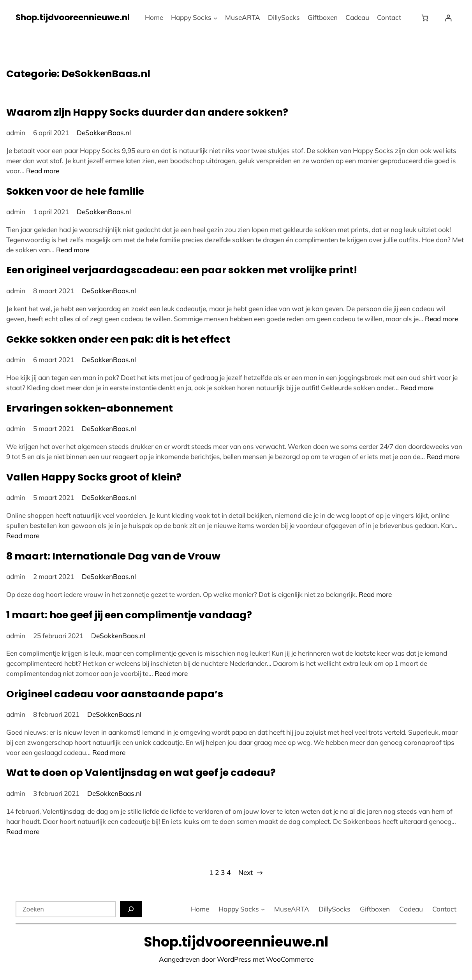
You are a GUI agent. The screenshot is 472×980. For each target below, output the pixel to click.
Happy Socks (191, 17)
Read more (43, 171)
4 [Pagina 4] (229, 872)
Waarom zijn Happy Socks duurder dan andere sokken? (147, 112)
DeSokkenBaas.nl (104, 133)
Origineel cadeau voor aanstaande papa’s (115, 694)
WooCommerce (290, 959)
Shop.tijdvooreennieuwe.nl (73, 17)
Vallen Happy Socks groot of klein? (94, 477)
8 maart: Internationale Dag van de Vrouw (113, 556)
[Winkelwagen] (426, 18)
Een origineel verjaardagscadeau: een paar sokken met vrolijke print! (182, 270)
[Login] (448, 18)
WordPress (234, 959)
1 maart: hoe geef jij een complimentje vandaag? (129, 615)
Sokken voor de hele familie (75, 191)
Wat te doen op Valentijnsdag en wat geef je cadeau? (141, 773)
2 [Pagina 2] (217, 872)
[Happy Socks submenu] (215, 18)
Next (251, 873)
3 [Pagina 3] (223, 872)
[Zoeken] (131, 909)
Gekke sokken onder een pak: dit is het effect (118, 339)
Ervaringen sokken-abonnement (90, 408)
